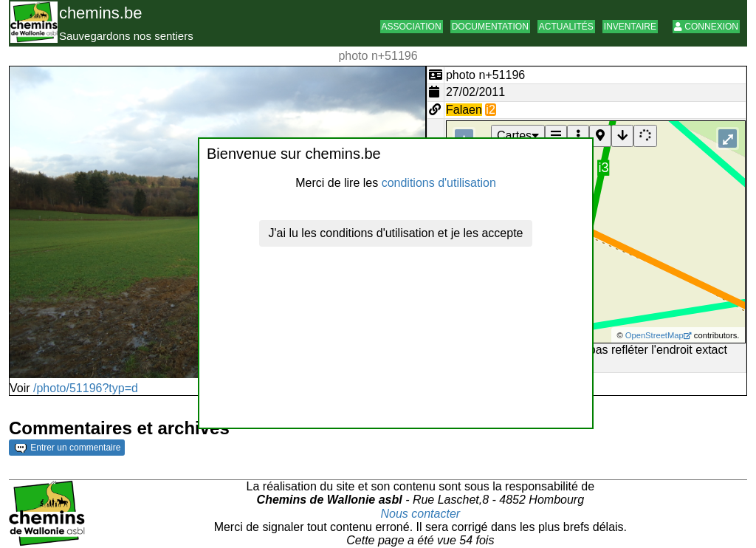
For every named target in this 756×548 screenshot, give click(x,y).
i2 (490, 110)
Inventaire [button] (630, 27)
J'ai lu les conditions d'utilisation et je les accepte (396, 233)
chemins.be (101, 13)
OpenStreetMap (654, 335)
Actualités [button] (566, 27)
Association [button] (412, 27)
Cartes (518, 136)
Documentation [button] (490, 27)
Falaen (464, 110)
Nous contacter (421, 514)
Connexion (706, 27)
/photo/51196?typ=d (86, 388)
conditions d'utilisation (439, 183)
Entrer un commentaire (68, 448)
